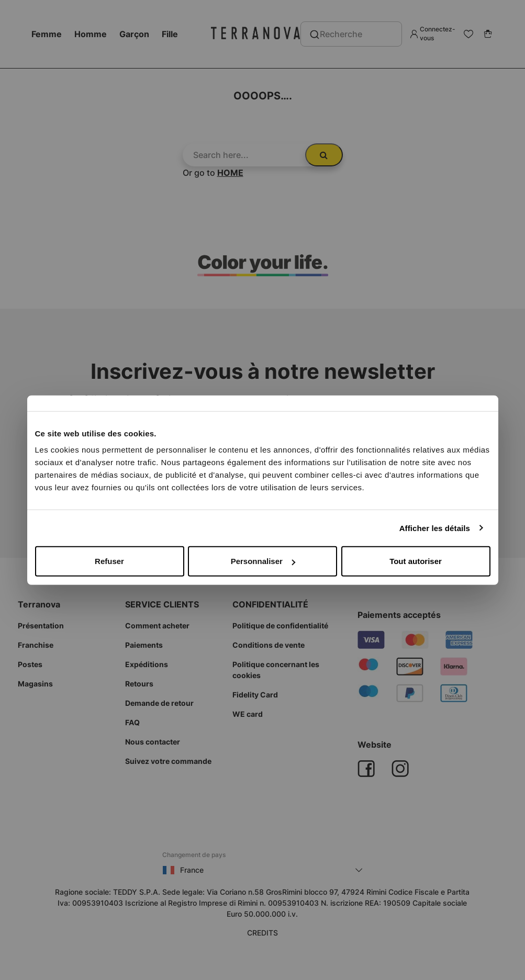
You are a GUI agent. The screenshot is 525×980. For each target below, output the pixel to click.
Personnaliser (263, 561)
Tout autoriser (416, 561)
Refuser (109, 561)
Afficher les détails (435, 528)
